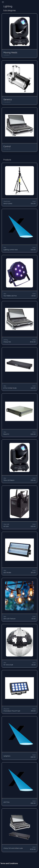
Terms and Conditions (9, 863)
